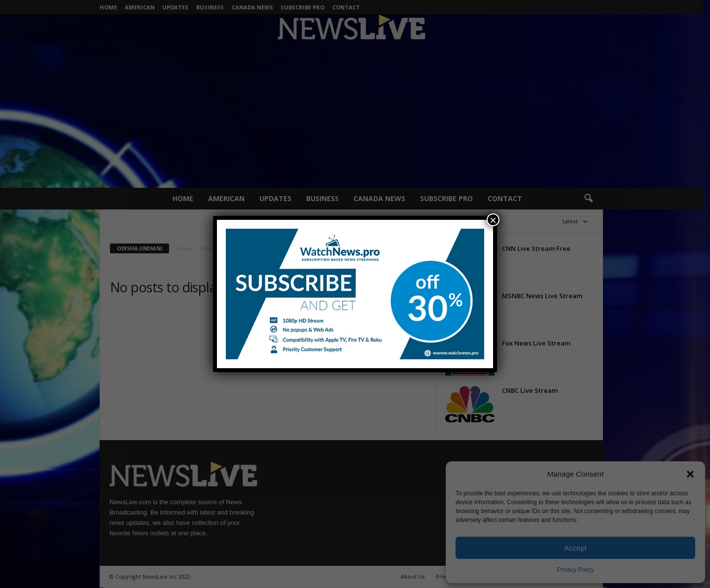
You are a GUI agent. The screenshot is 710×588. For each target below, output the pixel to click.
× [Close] (493, 220)
